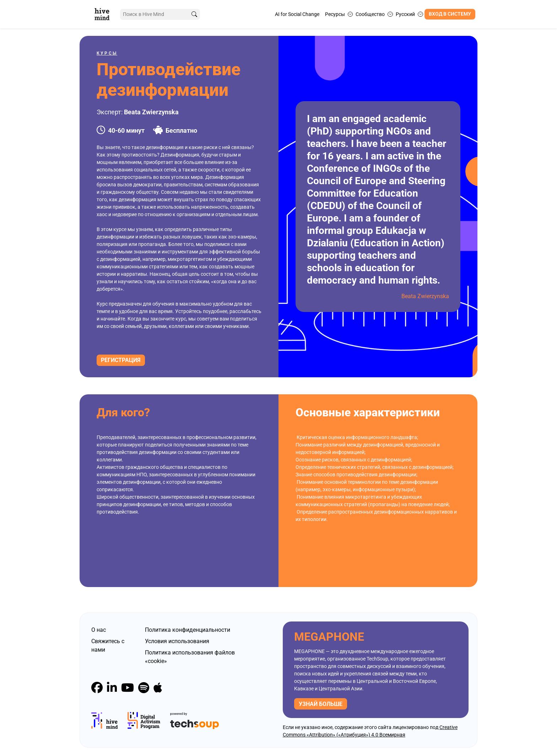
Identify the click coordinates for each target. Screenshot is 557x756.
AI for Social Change (297, 14)
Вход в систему (450, 14)
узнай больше (321, 704)
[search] (194, 14)
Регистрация (121, 360)
